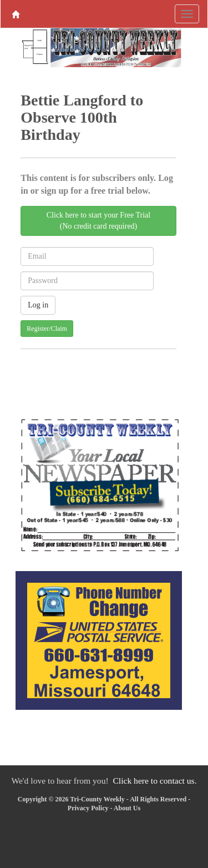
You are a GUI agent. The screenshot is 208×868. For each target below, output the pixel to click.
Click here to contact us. (154, 781)
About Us (127, 808)
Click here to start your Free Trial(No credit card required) (98, 221)
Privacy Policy (88, 808)
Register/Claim (47, 329)
